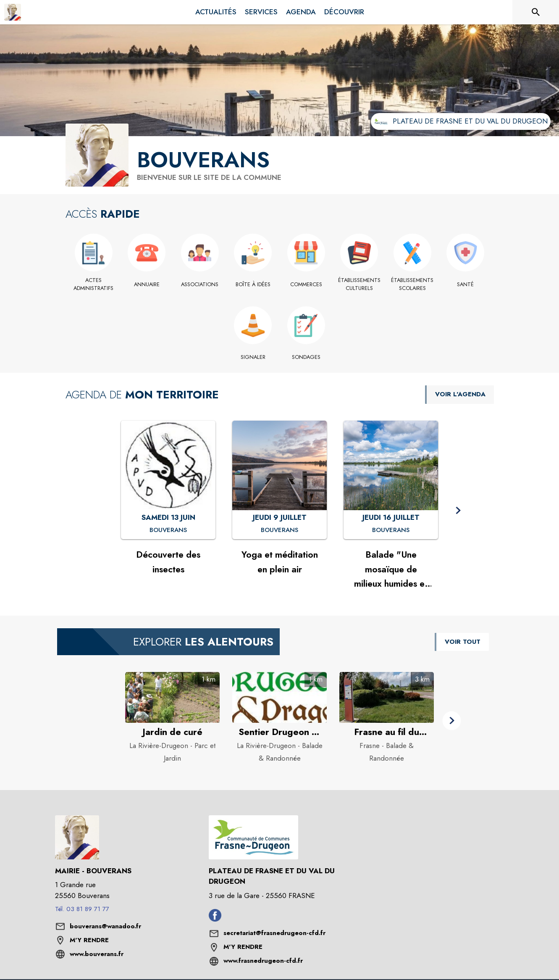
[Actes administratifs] (94, 284)
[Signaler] (253, 357)
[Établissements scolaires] (413, 284)
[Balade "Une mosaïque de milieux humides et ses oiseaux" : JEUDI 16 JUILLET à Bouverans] (391, 530)
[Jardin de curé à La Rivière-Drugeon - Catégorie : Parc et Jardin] (172, 732)
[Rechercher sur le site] (536, 12)
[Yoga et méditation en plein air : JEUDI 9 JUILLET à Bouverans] (279, 530)
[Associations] (200, 285)
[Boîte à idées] (253, 285)
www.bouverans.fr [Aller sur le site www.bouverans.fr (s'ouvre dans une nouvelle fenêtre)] (97, 954)
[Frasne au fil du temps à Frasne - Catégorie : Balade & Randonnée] (387, 732)
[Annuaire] (147, 285)
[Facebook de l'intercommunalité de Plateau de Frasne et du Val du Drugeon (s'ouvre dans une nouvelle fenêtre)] (215, 919)
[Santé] (466, 285)
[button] (458, 511)
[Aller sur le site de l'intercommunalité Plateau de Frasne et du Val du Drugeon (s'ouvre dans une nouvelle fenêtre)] (461, 121)
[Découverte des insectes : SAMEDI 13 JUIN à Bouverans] (168, 530)
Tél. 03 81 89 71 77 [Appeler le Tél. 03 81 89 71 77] (82, 909)
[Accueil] (13, 12)
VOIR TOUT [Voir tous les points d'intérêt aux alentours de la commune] (463, 642)
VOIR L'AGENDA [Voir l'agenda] (460, 394)
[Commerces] (306, 285)
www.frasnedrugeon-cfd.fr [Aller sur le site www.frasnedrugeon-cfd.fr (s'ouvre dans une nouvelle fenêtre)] (263, 961)
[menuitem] (216, 12)
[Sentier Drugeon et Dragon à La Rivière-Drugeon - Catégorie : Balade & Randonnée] (279, 732)
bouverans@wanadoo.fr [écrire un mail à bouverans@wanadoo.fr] (105, 926)
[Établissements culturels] (359, 284)
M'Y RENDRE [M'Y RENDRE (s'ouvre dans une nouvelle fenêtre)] (89, 940)
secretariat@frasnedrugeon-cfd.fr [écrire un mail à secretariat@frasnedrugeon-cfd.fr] (274, 933)
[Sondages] (306, 357)
